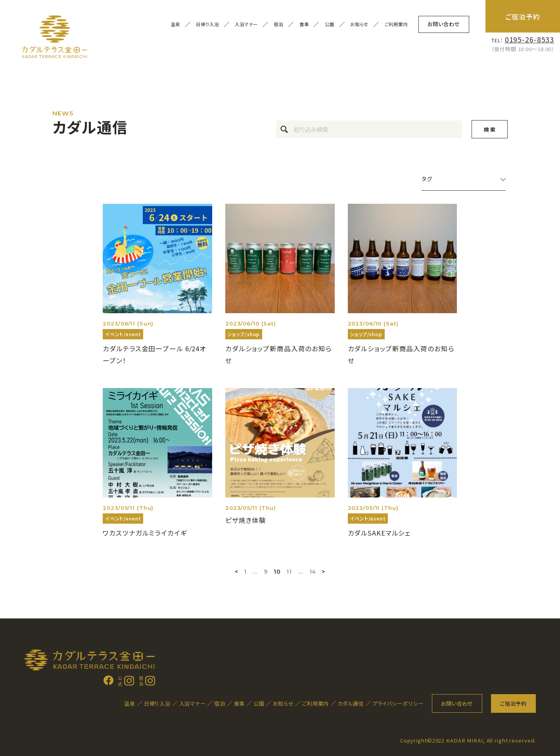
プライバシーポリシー (398, 703)
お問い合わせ (444, 24)
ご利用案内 (396, 24)
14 (313, 572)
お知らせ (359, 24)
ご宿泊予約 (523, 17)
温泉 (130, 703)
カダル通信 (351, 703)
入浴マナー (246, 24)
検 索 (490, 129)
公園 (259, 703)
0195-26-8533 (530, 39)
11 (289, 572)
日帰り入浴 (207, 24)
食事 (240, 703)
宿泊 (220, 703)
